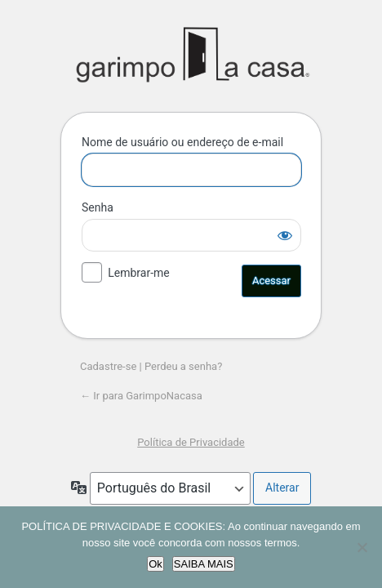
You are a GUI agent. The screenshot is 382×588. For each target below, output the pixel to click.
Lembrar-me (139, 273)
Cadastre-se (108, 366)
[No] (362, 547)
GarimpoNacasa (191, 55)
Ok (155, 564)
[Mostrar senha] (285, 235)
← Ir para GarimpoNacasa (141, 396)
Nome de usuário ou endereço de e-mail (182, 142)
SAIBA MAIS (204, 564)
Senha (98, 207)
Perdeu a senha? (183, 366)
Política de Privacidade (191, 442)
